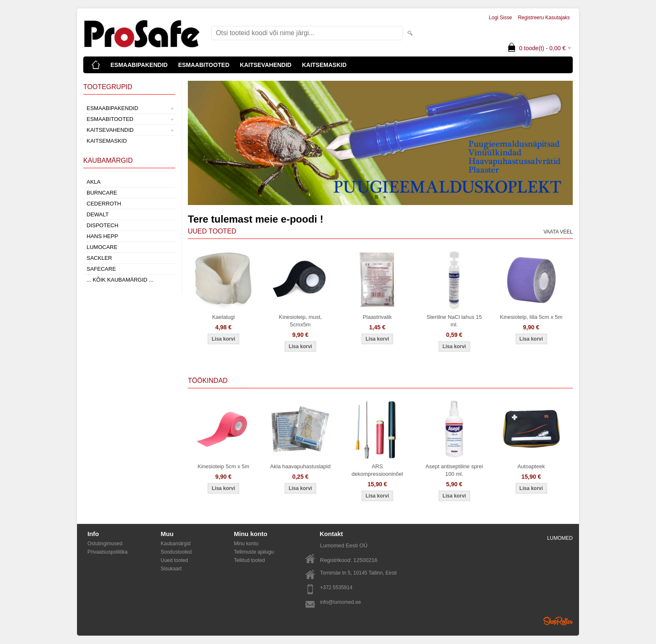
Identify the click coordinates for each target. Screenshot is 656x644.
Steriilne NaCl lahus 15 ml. (454, 321)
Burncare (102, 193)
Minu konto (246, 544)
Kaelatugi (223, 317)
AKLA (94, 182)
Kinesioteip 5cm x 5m (223, 466)
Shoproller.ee (558, 621)
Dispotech (102, 225)
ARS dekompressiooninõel (377, 470)
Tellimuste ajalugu (254, 552)
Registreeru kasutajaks (544, 18)
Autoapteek (531, 466)
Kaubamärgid (176, 544)
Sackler (99, 258)
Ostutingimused (105, 544)
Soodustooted (176, 552)
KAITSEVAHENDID (265, 65)
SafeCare (101, 269)
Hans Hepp (102, 236)
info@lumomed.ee (341, 602)
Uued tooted (174, 560)
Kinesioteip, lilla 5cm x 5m (531, 317)
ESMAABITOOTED (204, 65)
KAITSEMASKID (324, 65)
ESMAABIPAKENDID (139, 65)
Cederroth (104, 204)
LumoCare (102, 247)
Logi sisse (501, 18)
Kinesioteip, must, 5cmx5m (301, 321)
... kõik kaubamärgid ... (120, 280)
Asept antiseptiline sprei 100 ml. (454, 470)
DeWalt (98, 214)
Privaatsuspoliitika (108, 552)
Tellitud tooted (249, 560)
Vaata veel (558, 232)
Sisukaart (171, 569)
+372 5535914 (336, 588)
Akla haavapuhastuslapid (301, 466)
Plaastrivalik (377, 317)
